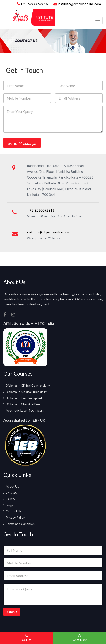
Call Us (27, 638)
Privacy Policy (15, 517)
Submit (12, 612)
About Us (12, 486)
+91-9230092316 (34, 4)
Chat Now (80, 638)
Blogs (10, 505)
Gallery (11, 499)
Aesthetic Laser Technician (25, 410)
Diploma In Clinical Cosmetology (28, 385)
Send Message (22, 143)
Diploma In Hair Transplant (24, 398)
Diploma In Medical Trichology (26, 392)
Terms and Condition (20, 524)
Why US (11, 493)
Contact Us (14, 511)
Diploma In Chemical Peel (23, 404)
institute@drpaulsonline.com (77, 4)
